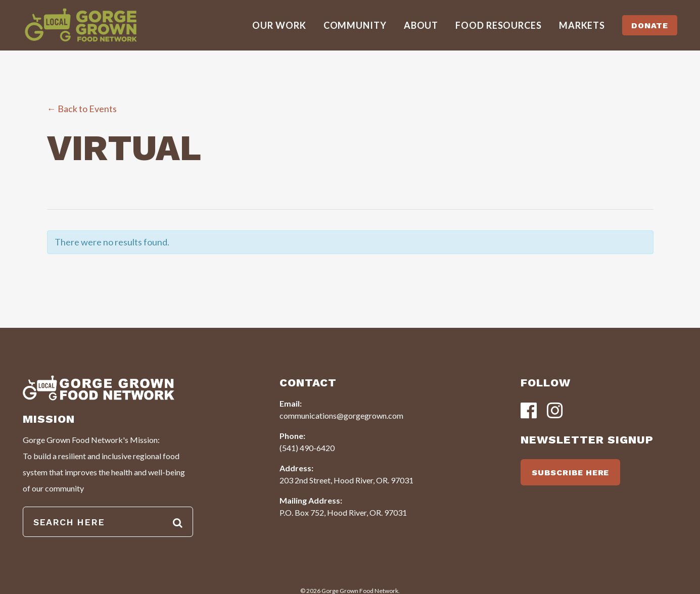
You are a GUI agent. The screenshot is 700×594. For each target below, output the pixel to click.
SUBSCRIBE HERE (570, 473)
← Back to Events (82, 109)
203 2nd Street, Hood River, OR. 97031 (346, 480)
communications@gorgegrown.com (341, 415)
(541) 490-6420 (307, 448)
